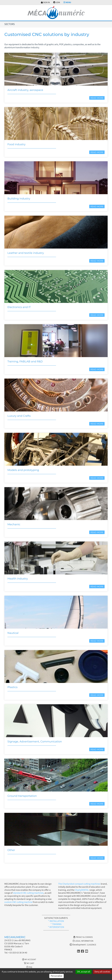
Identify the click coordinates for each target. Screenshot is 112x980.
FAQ (29, 967)
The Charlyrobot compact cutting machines (79, 884)
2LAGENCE (92, 945)
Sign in (45, 2)
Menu (67, 2)
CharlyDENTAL (82, 890)
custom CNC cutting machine (18, 902)
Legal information (83, 941)
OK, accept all (84, 972)
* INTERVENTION (56, 927)
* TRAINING (56, 924)
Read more (97, 98)
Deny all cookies (102, 972)
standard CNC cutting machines (28, 893)
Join (57, 2)
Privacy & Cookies (83, 937)
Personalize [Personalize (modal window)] (57, 976)
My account (29, 960)
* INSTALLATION (56, 921)
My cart (29, 963)
